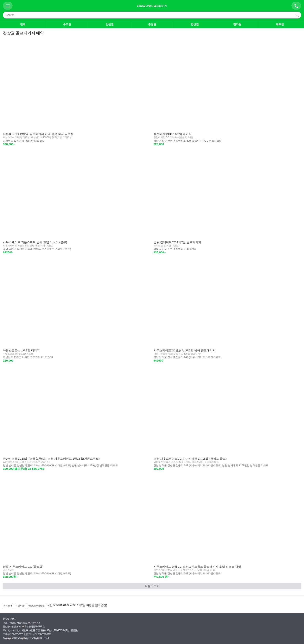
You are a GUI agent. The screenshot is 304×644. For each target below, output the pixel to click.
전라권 (237, 24)
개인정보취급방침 (36, 606)
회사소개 (8, 606)
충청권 (152, 24)
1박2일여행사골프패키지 (152, 6)
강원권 (110, 24)
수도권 (67, 24)
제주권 (280, 24)
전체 (23, 24)
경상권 (195, 24)
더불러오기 (152, 586)
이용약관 (20, 606)
